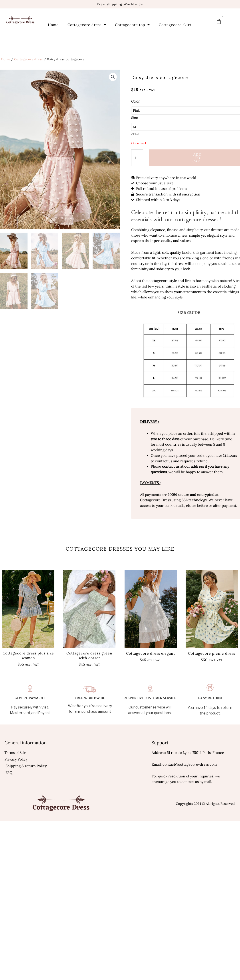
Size (134, 118)
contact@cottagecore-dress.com (190, 764)
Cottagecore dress (87, 25)
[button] (113, 77)
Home (53, 25)
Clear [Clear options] (135, 134)
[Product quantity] (137, 158)
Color (136, 101)
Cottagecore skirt (175, 25)
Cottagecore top (132, 25)
